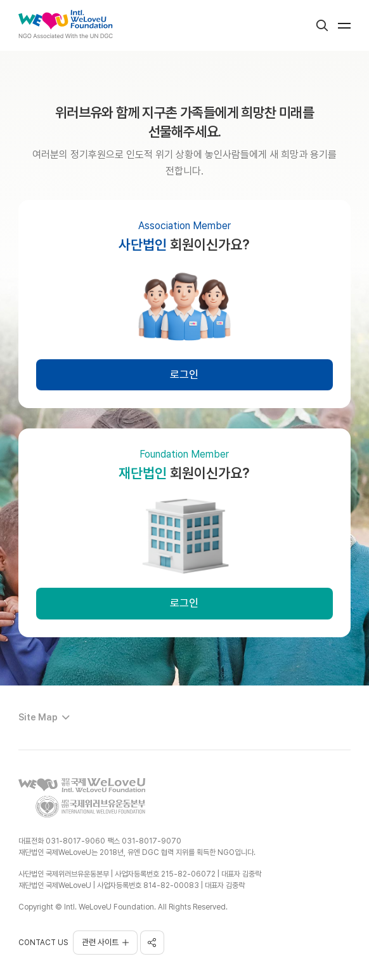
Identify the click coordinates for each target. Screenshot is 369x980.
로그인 (184, 374)
